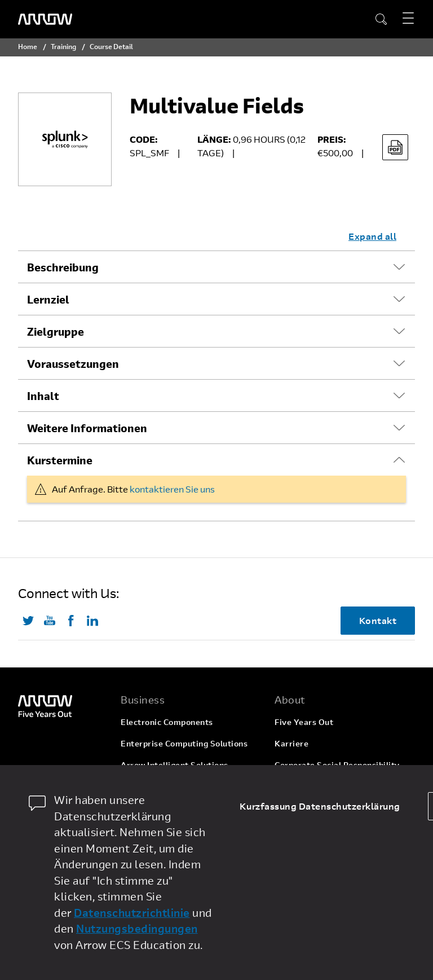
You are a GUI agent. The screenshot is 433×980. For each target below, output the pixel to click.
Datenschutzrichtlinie (132, 913)
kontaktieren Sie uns (172, 489)
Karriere (291, 743)
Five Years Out (304, 722)
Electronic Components (167, 722)
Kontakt (378, 620)
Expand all (372, 236)
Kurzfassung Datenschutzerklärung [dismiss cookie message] (320, 806)
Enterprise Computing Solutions (184, 743)
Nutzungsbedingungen (137, 928)
